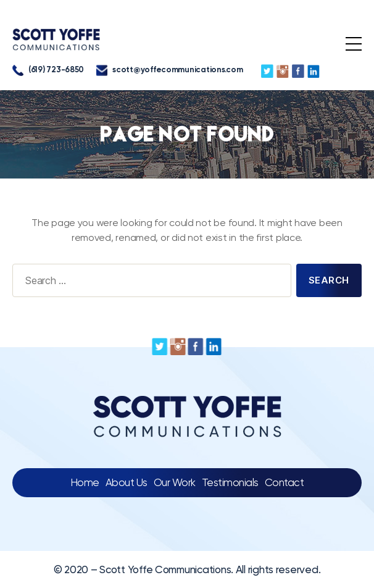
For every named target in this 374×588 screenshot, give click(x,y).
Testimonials (230, 482)
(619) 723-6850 (48, 70)
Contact (285, 482)
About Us (127, 482)
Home (85, 482)
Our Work (175, 482)
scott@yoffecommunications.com (169, 70)
